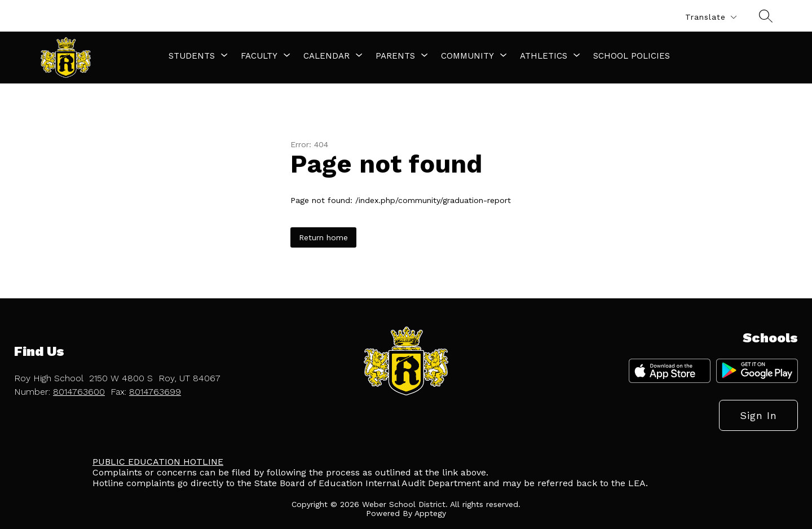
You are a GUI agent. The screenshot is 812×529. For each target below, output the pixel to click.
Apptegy (430, 513)
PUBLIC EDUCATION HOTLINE (158, 462)
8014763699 (155, 392)
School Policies (632, 56)
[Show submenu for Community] (467, 56)
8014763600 (79, 392)
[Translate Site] (710, 17)
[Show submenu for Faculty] (259, 56)
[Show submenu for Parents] (395, 56)
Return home (323, 237)
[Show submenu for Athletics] (544, 56)
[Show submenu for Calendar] (326, 56)
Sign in (758, 415)
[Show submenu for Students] (192, 56)
